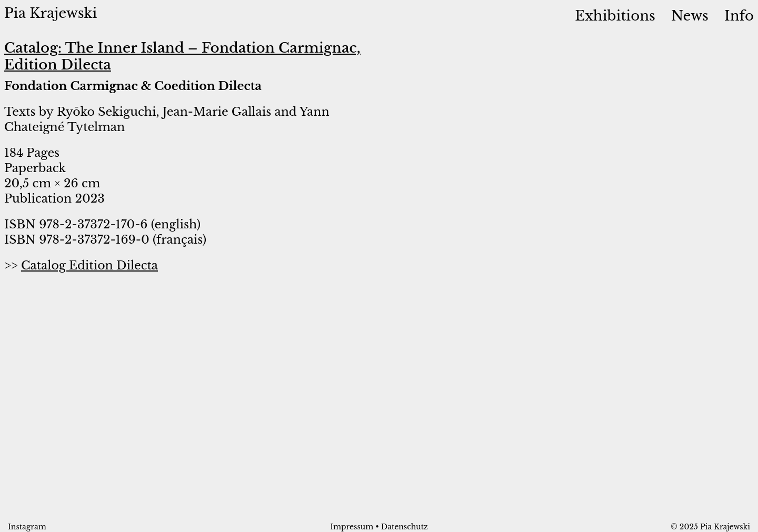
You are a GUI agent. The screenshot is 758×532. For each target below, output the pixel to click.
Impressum (352, 527)
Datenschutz (405, 527)
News (690, 16)
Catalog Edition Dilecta (89, 265)
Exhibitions (615, 16)
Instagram (27, 527)
